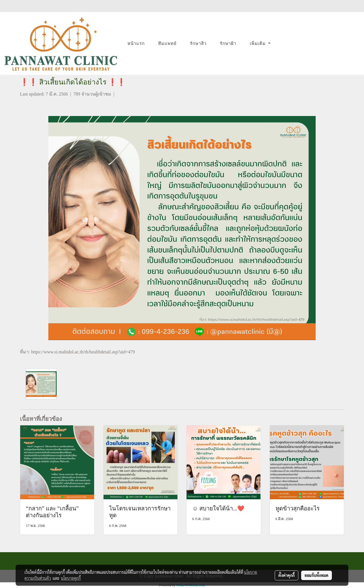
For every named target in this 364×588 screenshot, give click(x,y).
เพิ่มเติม (258, 44)
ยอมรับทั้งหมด (317, 575)
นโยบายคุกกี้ (71, 578)
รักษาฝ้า (228, 44)
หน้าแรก (136, 44)
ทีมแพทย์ (167, 44)
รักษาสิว (198, 44)
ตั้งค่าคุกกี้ (287, 575)
